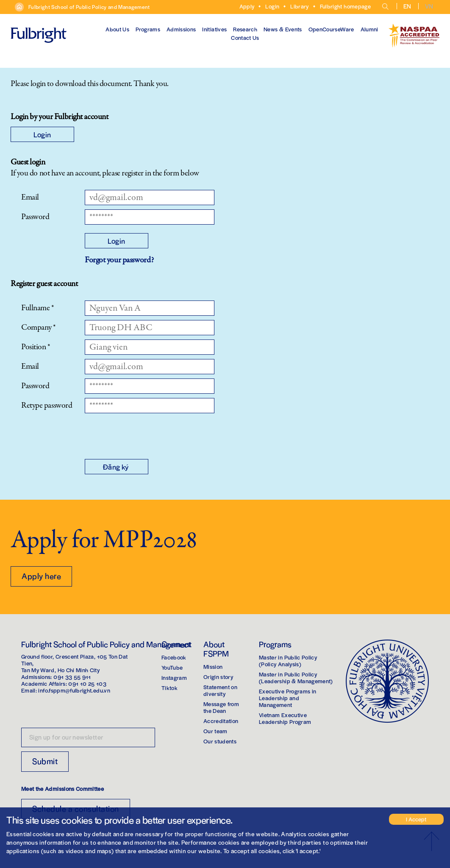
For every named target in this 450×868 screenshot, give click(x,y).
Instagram (174, 677)
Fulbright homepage (345, 6)
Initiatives (214, 29)
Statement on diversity (220, 690)
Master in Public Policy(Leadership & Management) (296, 677)
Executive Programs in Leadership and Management (287, 698)
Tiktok (169, 688)
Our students (220, 741)
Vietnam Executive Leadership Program (285, 718)
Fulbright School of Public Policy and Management (89, 7)
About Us (117, 29)
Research (245, 29)
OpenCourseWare (331, 29)
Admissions (181, 29)
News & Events (283, 29)
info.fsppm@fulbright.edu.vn (74, 690)
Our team (215, 731)
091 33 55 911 (72, 677)
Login (272, 6)
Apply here (41, 576)
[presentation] (149, 434)
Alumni (369, 29)
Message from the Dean (221, 707)
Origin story (218, 677)
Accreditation (221, 721)
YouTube (172, 667)
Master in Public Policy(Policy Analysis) (288, 661)
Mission (213, 666)
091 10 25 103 (87, 683)
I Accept (416, 819)
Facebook (174, 657)
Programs (148, 29)
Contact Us (245, 38)
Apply (247, 6)
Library (299, 6)
